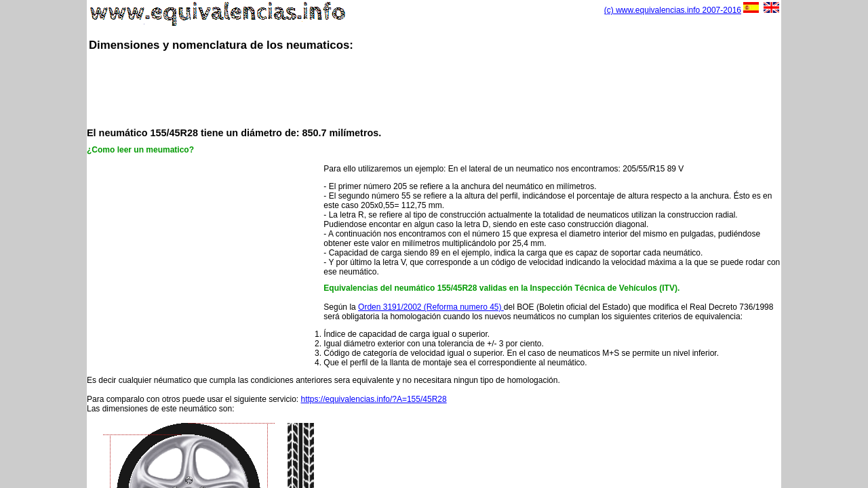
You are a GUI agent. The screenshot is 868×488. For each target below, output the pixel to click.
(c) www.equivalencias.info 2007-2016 (673, 10)
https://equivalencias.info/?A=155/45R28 (374, 399)
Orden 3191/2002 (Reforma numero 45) (431, 307)
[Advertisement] (434, 88)
